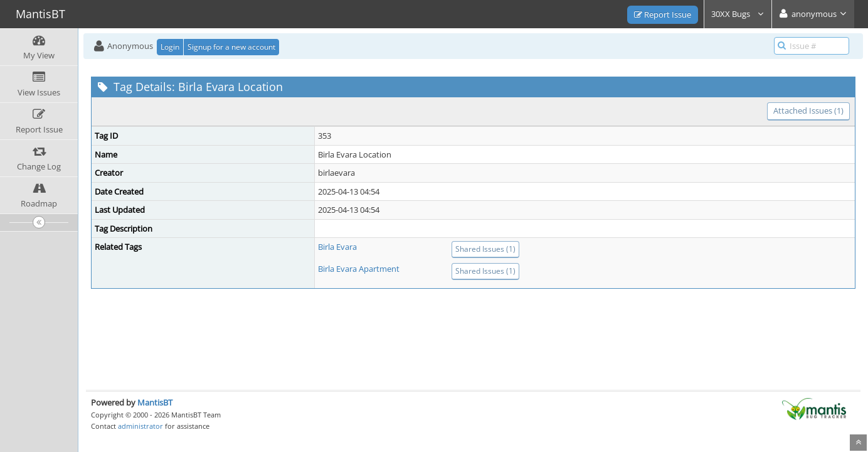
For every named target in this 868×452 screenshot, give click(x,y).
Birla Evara (337, 247)
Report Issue (663, 14)
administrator (140, 426)
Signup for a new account (231, 47)
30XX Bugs (738, 14)
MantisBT (155, 402)
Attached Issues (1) (808, 110)
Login (170, 47)
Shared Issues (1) (485, 249)
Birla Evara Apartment (359, 269)
